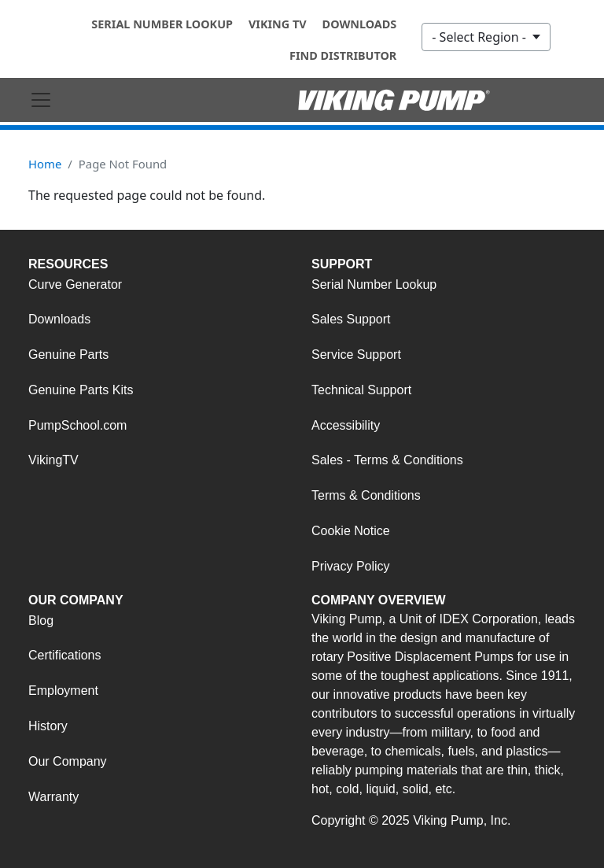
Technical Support (361, 390)
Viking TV (278, 24)
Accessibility (346, 425)
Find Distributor (343, 55)
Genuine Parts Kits (81, 390)
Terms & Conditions (366, 495)
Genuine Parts (68, 355)
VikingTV (53, 460)
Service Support (356, 355)
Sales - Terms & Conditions (387, 460)
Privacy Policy (351, 566)
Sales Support (351, 319)
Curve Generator (75, 284)
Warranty (53, 797)
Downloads (360, 24)
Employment (63, 691)
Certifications (64, 655)
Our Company (68, 761)
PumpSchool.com (77, 425)
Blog (41, 621)
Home (45, 164)
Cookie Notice (351, 531)
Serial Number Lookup (162, 24)
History (48, 726)
